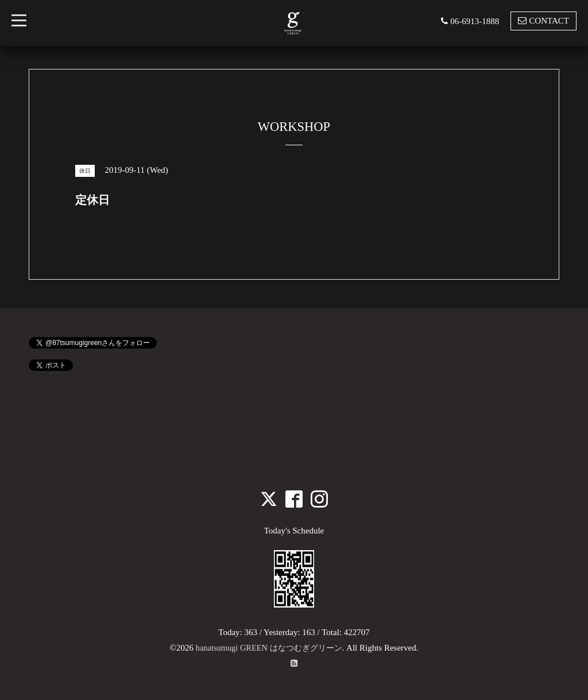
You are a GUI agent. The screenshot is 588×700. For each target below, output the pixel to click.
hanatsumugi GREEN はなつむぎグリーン (269, 648)
